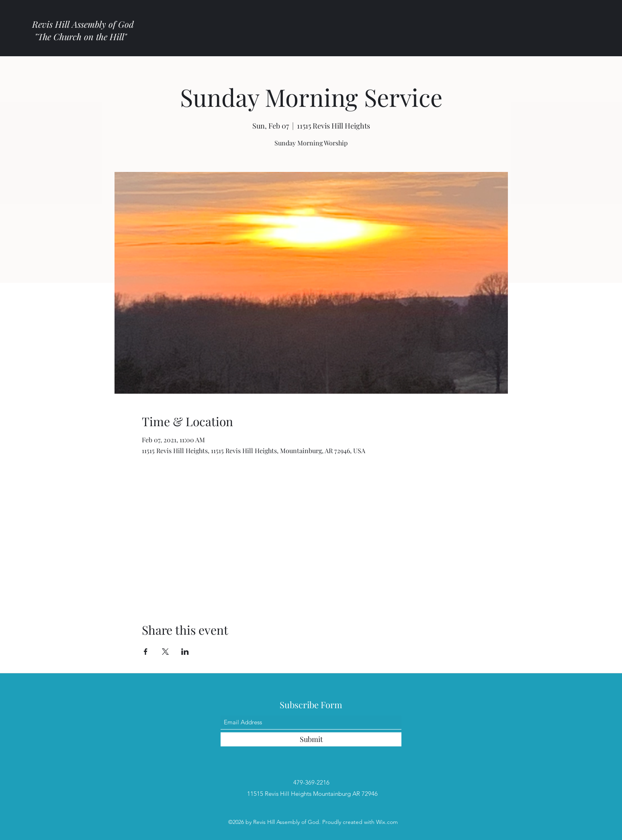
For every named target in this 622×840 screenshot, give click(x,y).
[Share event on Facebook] (146, 652)
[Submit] (311, 739)
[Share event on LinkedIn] (185, 652)
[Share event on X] (165, 652)
